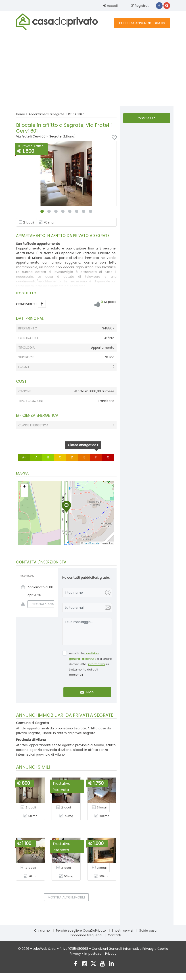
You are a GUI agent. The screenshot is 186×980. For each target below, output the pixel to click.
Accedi (111, 6)
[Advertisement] (93, 71)
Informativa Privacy (138, 949)
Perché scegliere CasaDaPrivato (81, 931)
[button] (66, 507)
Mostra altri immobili (66, 897)
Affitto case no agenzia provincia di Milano (66, 747)
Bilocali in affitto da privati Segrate (69, 733)
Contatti (114, 935)
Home (21, 114)
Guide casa (148, 931)
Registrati (140, 6)
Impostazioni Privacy (100, 954)
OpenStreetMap (92, 543)
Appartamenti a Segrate (47, 114)
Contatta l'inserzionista (147, 119)
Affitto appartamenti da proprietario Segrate (51, 728)
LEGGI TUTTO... (27, 293)
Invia (87, 692)
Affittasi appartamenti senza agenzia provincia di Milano (60, 745)
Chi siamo (42, 931)
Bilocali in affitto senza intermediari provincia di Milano (62, 752)
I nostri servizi (122, 931)
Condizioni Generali (107, 949)
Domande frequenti (86, 935)
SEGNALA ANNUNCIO (46, 604)
